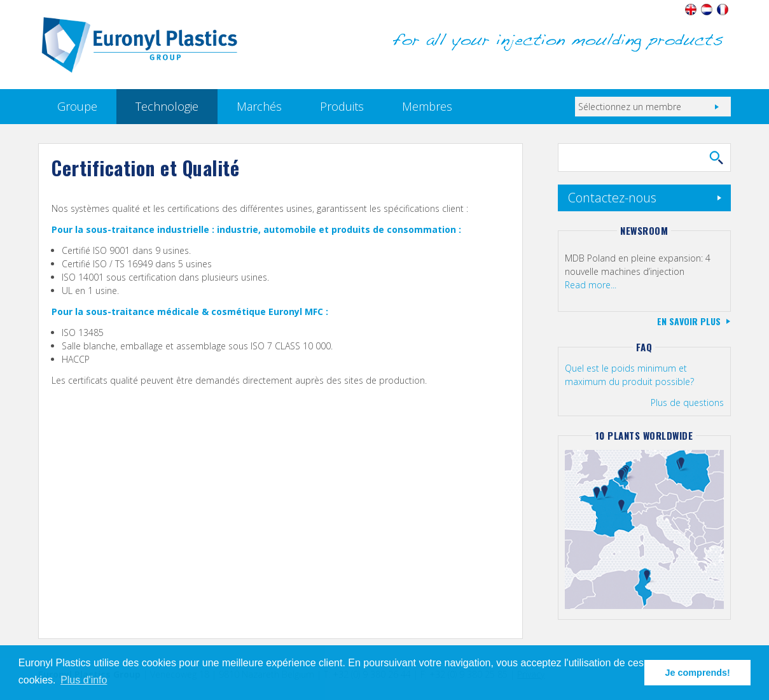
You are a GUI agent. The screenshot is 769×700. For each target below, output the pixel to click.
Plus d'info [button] (84, 680)
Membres (427, 106)
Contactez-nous (612, 198)
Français (723, 10)
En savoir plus (689, 321)
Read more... (591, 285)
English (691, 10)
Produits (342, 106)
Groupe (77, 106)
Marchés (259, 106)
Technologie (167, 106)
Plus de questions (687, 402)
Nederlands (707, 10)
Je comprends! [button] (698, 673)
